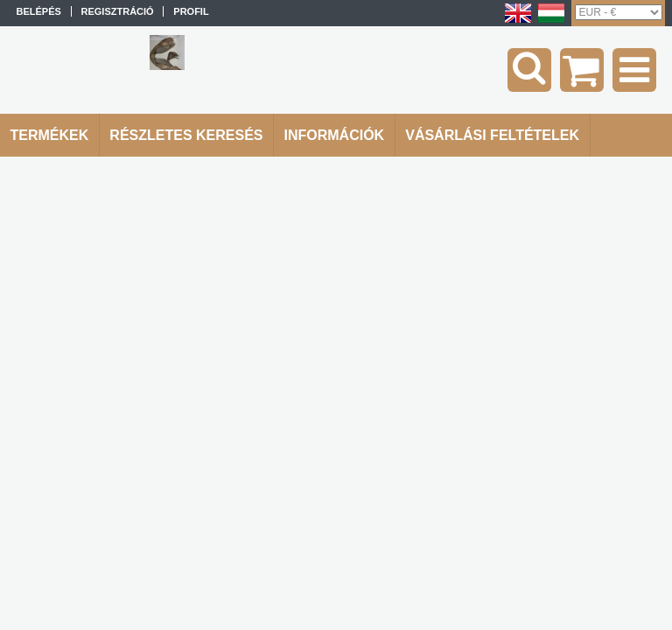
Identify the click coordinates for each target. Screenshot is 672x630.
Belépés (39, 11)
